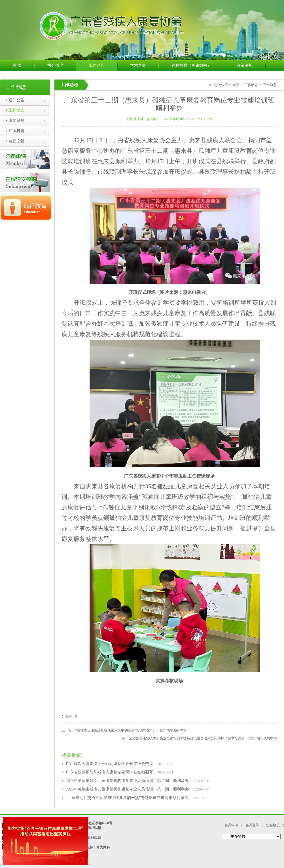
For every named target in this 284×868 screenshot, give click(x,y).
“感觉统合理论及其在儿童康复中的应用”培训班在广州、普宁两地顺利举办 (131, 730)
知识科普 (15, 131)
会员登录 (252, 825)
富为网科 (103, 847)
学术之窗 (144, 66)
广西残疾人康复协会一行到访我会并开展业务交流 (109, 764)
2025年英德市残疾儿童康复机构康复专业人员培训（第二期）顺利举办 (127, 781)
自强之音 (15, 141)
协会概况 (62, 66)
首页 (236, 85)
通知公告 (15, 100)
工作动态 (103, 66)
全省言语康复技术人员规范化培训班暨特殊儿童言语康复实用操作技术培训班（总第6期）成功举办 (203, 738)
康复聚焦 (15, 121)
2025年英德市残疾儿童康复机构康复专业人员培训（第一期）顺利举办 (127, 789)
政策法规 (251, 66)
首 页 (24, 66)
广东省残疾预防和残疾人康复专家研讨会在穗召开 (109, 772)
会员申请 (231, 825)
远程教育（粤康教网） (198, 66)
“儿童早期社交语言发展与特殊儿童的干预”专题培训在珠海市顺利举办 (127, 798)
